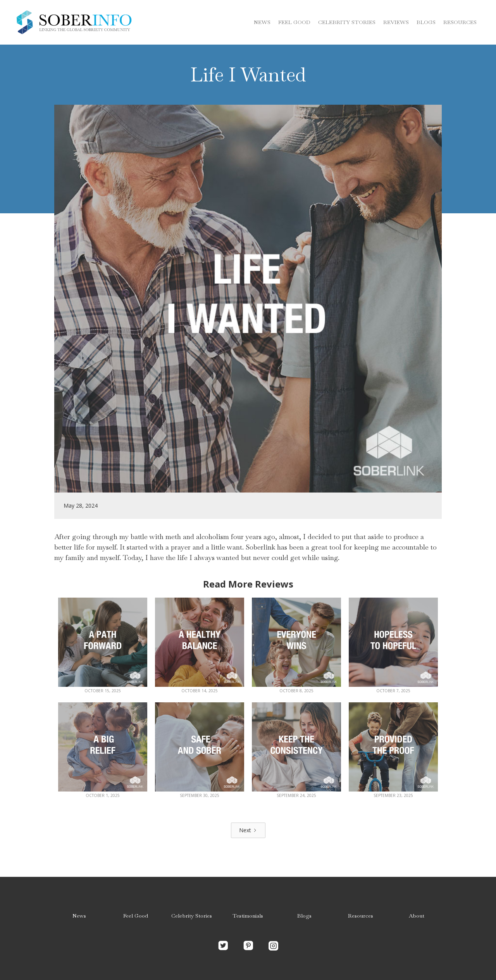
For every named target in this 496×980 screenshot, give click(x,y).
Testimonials (248, 916)
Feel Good (294, 22)
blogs (426, 22)
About (417, 916)
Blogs (304, 916)
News (262, 22)
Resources (460, 22)
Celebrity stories (347, 22)
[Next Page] (248, 830)
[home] (74, 22)
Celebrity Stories (192, 916)
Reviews (396, 22)
